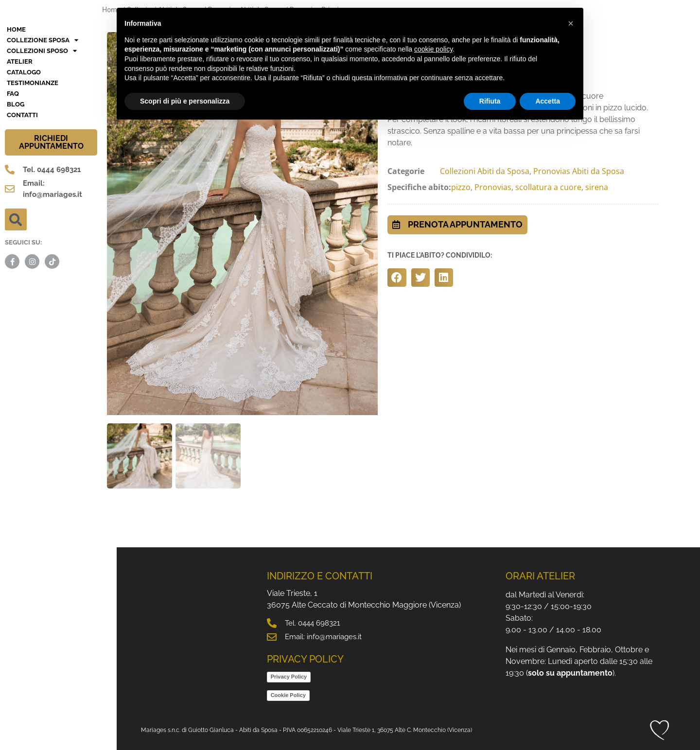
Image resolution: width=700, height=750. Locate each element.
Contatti (22, 196)
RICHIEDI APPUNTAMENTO (51, 223)
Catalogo (24, 153)
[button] (16, 300)
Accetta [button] (548, 101)
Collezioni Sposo (42, 132)
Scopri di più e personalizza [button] (185, 101)
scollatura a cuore (548, 187)
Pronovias (493, 187)
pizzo (461, 187)
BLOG (16, 185)
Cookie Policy (288, 693)
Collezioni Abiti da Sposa (485, 171)
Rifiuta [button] (490, 101)
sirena (597, 187)
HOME (16, 110)
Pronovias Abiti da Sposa (579, 171)
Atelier (20, 142)
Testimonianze (33, 164)
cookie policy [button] (433, 49)
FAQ (13, 174)
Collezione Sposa (43, 121)
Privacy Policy (289, 675)
